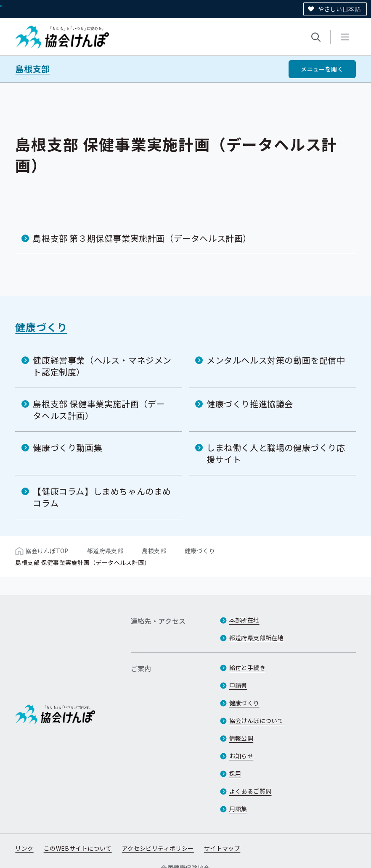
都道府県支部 (105, 551)
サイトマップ (222, 848)
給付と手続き (248, 667)
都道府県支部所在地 (257, 638)
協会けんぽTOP (47, 551)
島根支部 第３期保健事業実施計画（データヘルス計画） (142, 238)
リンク (24, 848)
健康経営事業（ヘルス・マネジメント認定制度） (102, 366)
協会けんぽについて (257, 720)
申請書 (238, 685)
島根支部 (32, 69)
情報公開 (241, 738)
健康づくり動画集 (68, 447)
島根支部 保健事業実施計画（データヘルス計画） (99, 410)
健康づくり (41, 327)
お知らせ (241, 756)
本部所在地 (244, 620)
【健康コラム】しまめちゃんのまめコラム (102, 497)
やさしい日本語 (339, 9)
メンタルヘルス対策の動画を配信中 (276, 360)
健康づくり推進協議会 (250, 404)
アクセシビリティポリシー (158, 848)
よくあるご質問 (250, 791)
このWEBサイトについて (78, 848)
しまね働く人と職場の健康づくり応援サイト (276, 453)
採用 (235, 773)
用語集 (238, 809)
